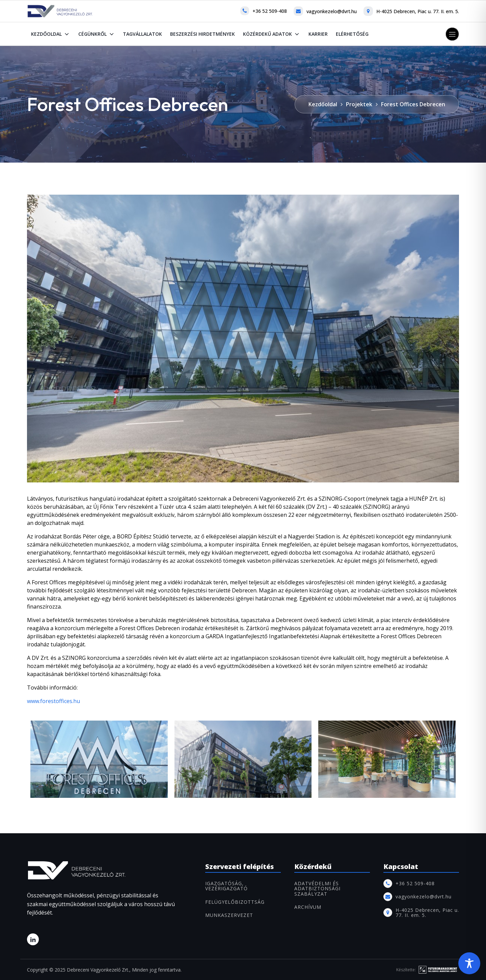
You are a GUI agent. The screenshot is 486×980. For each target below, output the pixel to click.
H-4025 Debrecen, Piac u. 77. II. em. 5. (418, 11)
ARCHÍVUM (308, 907)
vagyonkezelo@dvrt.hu (332, 11)
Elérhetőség (352, 34)
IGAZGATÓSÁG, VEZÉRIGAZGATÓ (226, 886)
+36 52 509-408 (270, 11)
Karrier (318, 34)
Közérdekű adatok (272, 34)
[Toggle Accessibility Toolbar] (469, 963)
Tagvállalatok (142, 34)
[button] (452, 34)
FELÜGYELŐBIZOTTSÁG (235, 902)
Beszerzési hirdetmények (202, 34)
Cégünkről (97, 34)
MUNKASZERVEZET (229, 915)
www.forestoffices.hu (53, 701)
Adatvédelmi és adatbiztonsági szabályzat (317, 889)
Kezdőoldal (51, 34)
